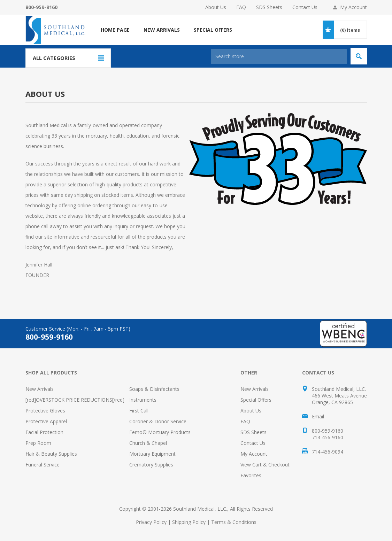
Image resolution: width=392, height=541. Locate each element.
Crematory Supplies (151, 465)
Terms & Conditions (234, 522)
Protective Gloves (45, 411)
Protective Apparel (46, 421)
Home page (115, 30)
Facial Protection (44, 432)
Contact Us (305, 7)
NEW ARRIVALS (162, 30)
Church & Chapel (148, 443)
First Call (139, 411)
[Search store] (279, 56)
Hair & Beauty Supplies (51, 454)
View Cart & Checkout (265, 465)
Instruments (143, 400)
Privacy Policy (151, 522)
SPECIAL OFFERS (213, 30)
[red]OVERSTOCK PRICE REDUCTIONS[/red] (75, 400)
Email (318, 416)
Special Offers (256, 400)
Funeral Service (43, 465)
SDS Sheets (269, 7)
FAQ (241, 7)
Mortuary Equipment (152, 454)
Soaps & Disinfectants (154, 389)
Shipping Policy (189, 522)
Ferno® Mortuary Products (160, 432)
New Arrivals (40, 389)
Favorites (251, 475)
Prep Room (38, 443)
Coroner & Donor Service (158, 421)
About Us (216, 7)
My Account (353, 7)
